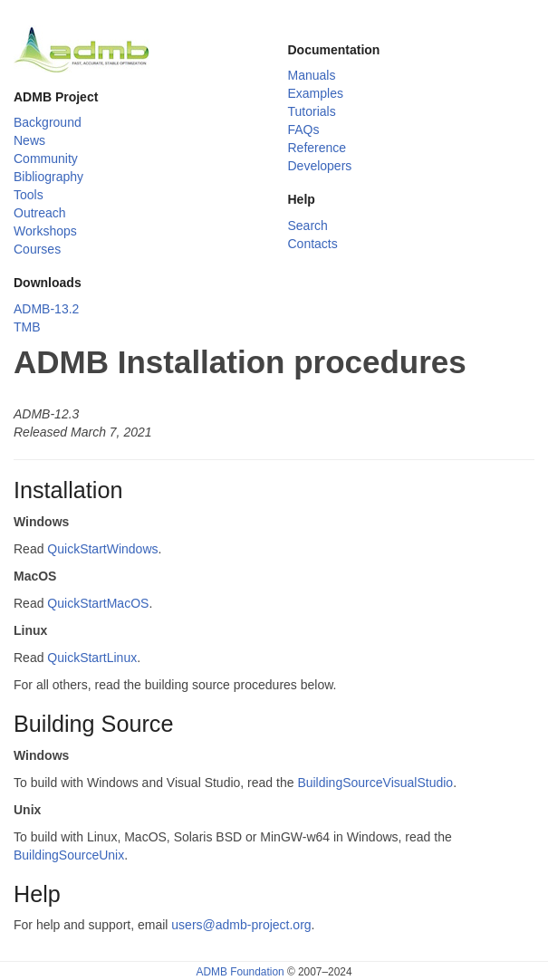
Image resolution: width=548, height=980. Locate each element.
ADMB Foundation (240, 972)
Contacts (313, 244)
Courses (37, 249)
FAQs (304, 130)
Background (48, 122)
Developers (320, 166)
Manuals (312, 75)
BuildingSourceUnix (69, 855)
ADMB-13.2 (46, 309)
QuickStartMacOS (98, 603)
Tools (29, 195)
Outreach (40, 213)
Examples (316, 93)
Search (308, 226)
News (29, 140)
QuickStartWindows (102, 549)
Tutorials (312, 111)
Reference (317, 148)
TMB (27, 327)
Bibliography (48, 177)
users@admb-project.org (241, 925)
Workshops (45, 231)
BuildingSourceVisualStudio (375, 783)
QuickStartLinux (92, 658)
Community (46, 159)
